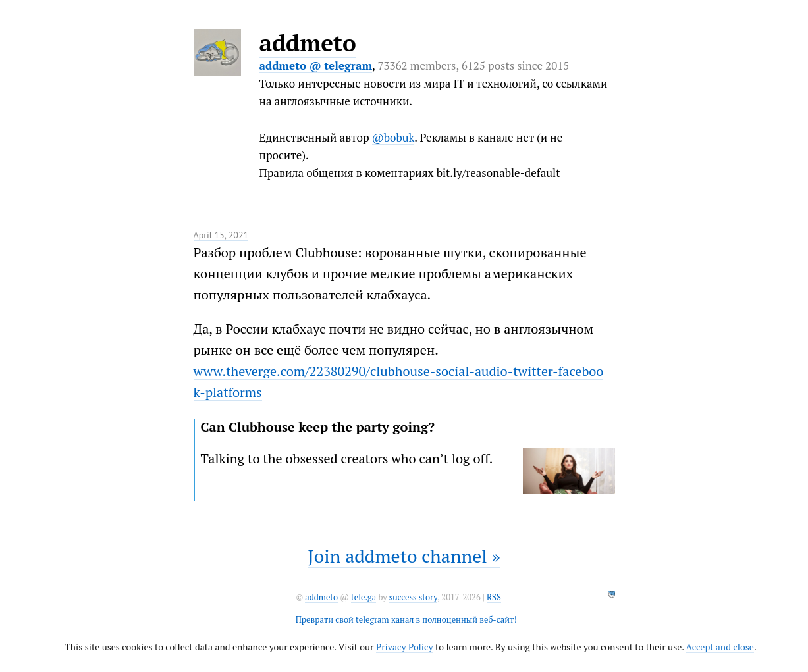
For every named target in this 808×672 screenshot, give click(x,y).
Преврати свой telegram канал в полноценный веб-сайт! (406, 620)
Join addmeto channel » (404, 556)
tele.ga (364, 597)
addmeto (308, 43)
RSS (494, 597)
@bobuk (393, 137)
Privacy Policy (405, 647)
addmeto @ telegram (316, 65)
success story (413, 597)
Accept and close (720, 647)
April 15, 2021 (221, 235)
